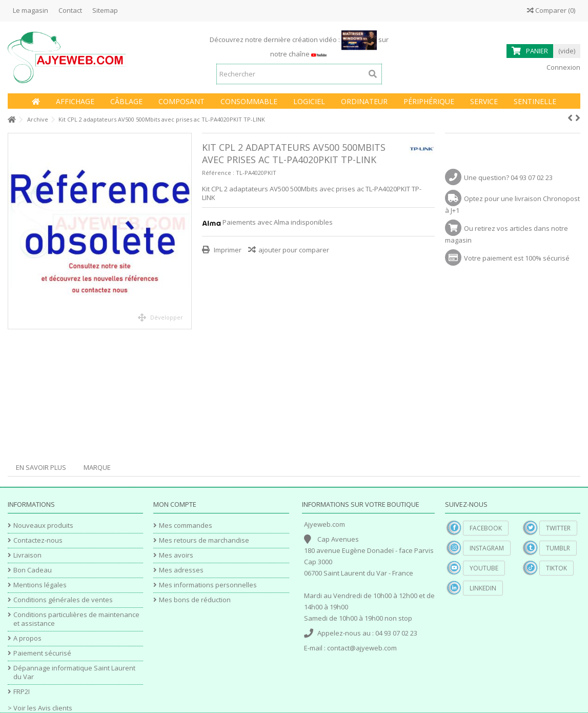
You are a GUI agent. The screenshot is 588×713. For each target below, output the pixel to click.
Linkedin (483, 588)
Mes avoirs (176, 555)
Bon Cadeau (33, 570)
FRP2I (22, 692)
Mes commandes (186, 526)
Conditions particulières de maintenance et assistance (76, 619)
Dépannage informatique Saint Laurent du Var (74, 672)
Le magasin (31, 10)
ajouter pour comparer (294, 250)
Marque (97, 467)
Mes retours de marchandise (204, 540)
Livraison (27, 555)
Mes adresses (181, 570)
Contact (70, 10)
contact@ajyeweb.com (362, 648)
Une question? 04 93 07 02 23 (508, 177)
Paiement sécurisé (42, 653)
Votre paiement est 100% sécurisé (517, 258)
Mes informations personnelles (208, 585)
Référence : (218, 173)
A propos (27, 638)
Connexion (563, 67)
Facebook (486, 528)
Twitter (558, 528)
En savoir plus (41, 467)
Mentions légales (40, 585)
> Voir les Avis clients (40, 708)
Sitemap (105, 10)
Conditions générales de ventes (63, 600)
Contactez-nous (38, 540)
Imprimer (227, 250)
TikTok (556, 568)
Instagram (487, 548)
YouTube (484, 568)
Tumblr (558, 548)
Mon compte (175, 504)
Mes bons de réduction (195, 600)
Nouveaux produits (43, 526)
